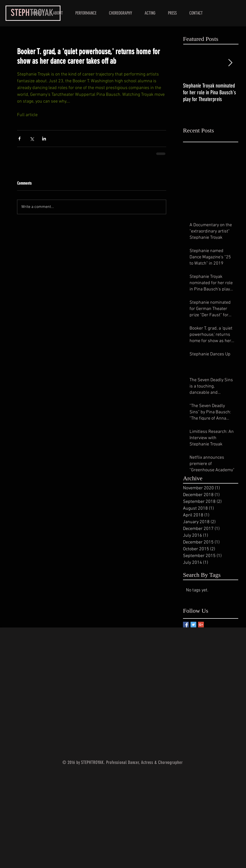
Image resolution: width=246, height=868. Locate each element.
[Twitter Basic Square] (193, 625)
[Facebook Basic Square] (186, 625)
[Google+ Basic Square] (201, 625)
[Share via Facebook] (19, 139)
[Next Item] (230, 63)
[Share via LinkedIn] (44, 139)
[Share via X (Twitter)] (32, 139)
